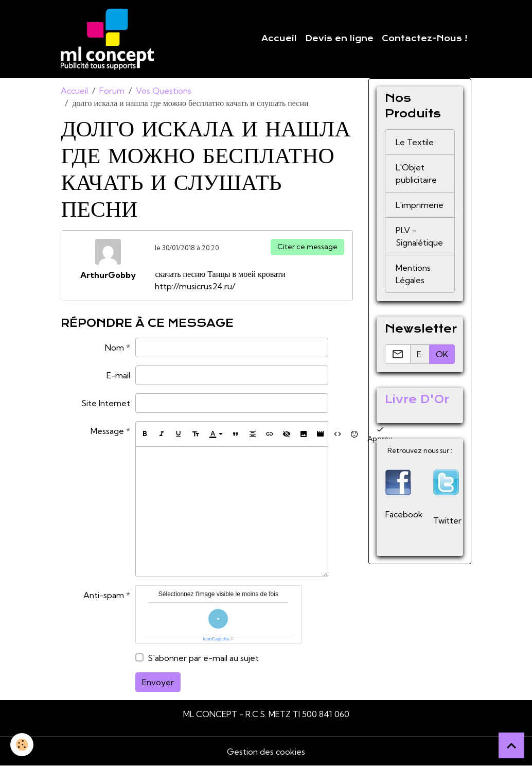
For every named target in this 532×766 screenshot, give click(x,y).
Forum (112, 91)
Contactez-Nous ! (424, 39)
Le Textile (415, 142)
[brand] (109, 39)
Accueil (279, 39)
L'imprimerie (420, 205)
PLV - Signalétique (419, 236)
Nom (114, 347)
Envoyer (158, 682)
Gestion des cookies (266, 752)
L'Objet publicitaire (416, 173)
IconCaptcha (216, 639)
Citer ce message (307, 247)
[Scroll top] (511, 745)
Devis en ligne (339, 39)
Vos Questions (164, 91)
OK (442, 354)
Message (107, 431)
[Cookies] (22, 745)
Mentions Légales (413, 274)
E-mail (118, 375)
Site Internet (106, 403)
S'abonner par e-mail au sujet (203, 658)
